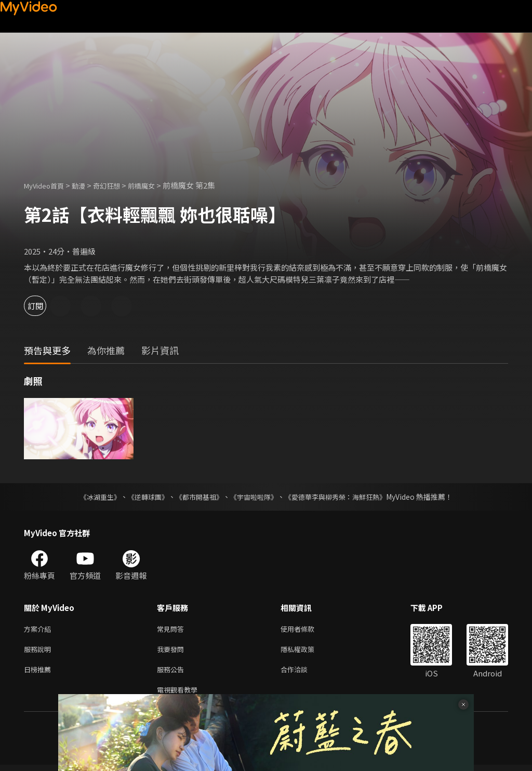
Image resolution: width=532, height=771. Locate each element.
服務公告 (172, 673)
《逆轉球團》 (142, 497)
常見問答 (172, 629)
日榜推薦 (39, 673)
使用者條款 (306, 629)
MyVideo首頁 (48, 185)
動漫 (87, 185)
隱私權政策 (306, 651)
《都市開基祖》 (196, 497)
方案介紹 (39, 629)
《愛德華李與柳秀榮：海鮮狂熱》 (342, 497)
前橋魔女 (157, 185)
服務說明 (39, 651)
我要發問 (172, 651)
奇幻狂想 (118, 185)
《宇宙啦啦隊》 (255, 497)
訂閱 (45, 306)
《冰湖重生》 (91, 497)
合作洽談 (302, 673)
